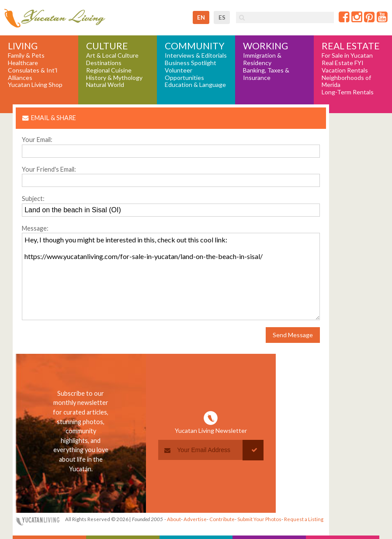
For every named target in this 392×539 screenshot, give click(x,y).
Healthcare (23, 63)
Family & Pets (26, 55)
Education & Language (195, 85)
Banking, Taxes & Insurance (266, 74)
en (201, 17)
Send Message (293, 335)
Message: (35, 228)
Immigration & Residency (262, 59)
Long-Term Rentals (348, 92)
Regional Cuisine (109, 70)
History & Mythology (114, 78)
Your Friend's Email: (49, 169)
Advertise (195, 519)
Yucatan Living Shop (35, 85)
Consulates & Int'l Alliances (33, 74)
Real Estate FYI (343, 63)
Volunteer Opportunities (184, 74)
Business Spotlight (191, 63)
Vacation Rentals (345, 70)
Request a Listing (304, 519)
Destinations (104, 63)
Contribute (222, 519)
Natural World (105, 85)
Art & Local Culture (112, 55)
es (222, 17)
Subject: (33, 199)
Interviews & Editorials (196, 55)
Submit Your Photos (259, 519)
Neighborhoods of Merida (346, 81)
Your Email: (37, 140)
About (174, 519)
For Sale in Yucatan (347, 55)
